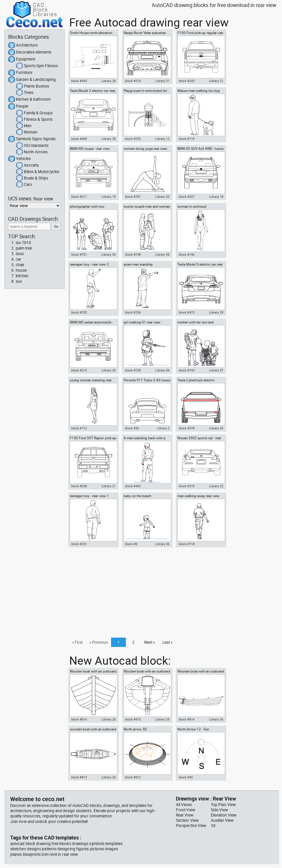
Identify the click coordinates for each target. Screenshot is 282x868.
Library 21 (216, 81)
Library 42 (216, 428)
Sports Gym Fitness (37, 66)
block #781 (133, 197)
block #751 (79, 255)
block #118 (187, 139)
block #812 (133, 777)
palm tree (24, 248)
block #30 (132, 428)
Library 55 (162, 197)
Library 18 (216, 197)
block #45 (186, 777)
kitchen (22, 276)
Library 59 (109, 255)
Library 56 (162, 370)
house (21, 270)
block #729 (133, 370)
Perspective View (191, 826)
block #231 (79, 544)
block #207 (187, 197)
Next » (150, 642)
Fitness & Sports (34, 120)
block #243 (187, 81)
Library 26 (109, 719)
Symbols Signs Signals (32, 139)
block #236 (133, 312)
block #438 (79, 139)
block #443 (79, 81)
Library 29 (109, 81)
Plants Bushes (33, 86)
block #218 (187, 486)
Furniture (20, 73)
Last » (167, 642)
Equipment (22, 59)
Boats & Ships (32, 178)
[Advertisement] (172, 594)
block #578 (187, 428)
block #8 (131, 544)
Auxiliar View (222, 820)
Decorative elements (30, 52)
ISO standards (32, 146)
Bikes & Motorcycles (38, 172)
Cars (24, 185)
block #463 (133, 486)
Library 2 (163, 428)
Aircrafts (27, 166)
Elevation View (224, 815)
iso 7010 (23, 243)
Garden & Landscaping (32, 80)
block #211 (79, 197)
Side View (219, 810)
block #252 (133, 139)
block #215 (79, 370)
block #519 (133, 81)
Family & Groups (34, 113)
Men (24, 126)
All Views (184, 805)
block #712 (79, 428)
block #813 (79, 777)
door (20, 254)
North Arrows (32, 152)
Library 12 (162, 139)
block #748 (133, 255)
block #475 (187, 312)
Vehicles (19, 159)
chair (20, 265)
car (18, 259)
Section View (187, 820)
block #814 (187, 719)
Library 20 (109, 370)
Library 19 (109, 197)
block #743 (187, 370)
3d (213, 826)
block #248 (79, 486)
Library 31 (162, 81)
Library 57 (216, 370)
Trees (25, 93)
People (18, 106)
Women (27, 132)
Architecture (23, 45)
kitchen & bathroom (29, 99)
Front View (185, 810)
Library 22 (216, 486)
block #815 (133, 719)
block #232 (79, 312)
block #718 (187, 544)
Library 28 (109, 139)
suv (19, 281)
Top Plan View (223, 805)
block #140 (187, 255)
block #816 (79, 719)
